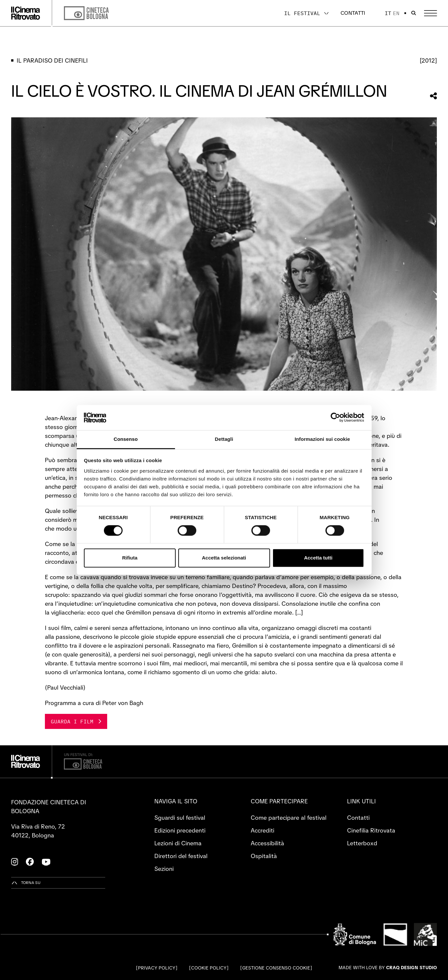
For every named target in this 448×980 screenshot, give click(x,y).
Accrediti (263, 830)
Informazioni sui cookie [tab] (322, 439)
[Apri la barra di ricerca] (414, 13)
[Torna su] (26, 883)
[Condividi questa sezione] (433, 96)
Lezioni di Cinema (178, 843)
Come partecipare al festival (289, 818)
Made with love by (388, 968)
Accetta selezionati (224, 558)
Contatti (353, 13)
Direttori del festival (181, 856)
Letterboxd (362, 843)
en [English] (396, 13)
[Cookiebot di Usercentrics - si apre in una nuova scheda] (335, 418)
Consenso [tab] (126, 439)
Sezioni (164, 869)
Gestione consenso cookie (276, 968)
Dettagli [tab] (224, 439)
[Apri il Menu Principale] (430, 13)
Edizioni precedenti (180, 830)
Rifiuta (130, 558)
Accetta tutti (318, 558)
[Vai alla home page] (26, 13)
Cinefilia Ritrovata (371, 830)
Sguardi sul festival (180, 818)
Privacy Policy (157, 968)
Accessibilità (267, 843)
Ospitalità (264, 856)
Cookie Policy (209, 968)
